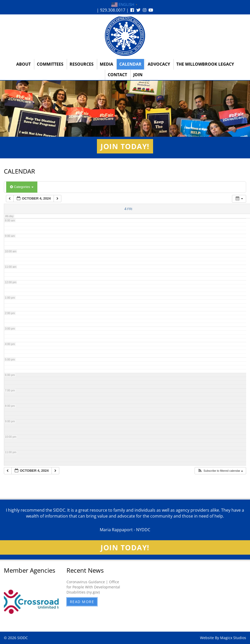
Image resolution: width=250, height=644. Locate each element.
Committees (50, 64)
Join (138, 75)
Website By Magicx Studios (223, 638)
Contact (117, 75)
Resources (82, 64)
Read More (82, 602)
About (23, 64)
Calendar (130, 64)
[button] (220, 471)
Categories (22, 187)
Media (106, 64)
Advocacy (159, 64)
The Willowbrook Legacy (205, 64)
